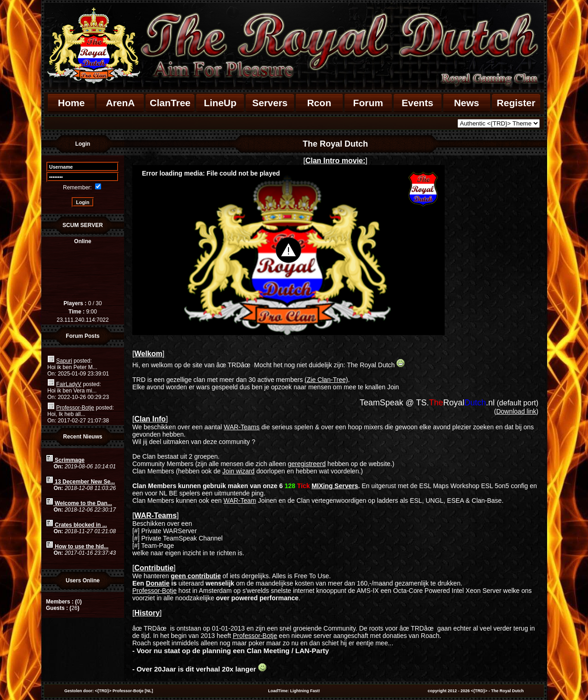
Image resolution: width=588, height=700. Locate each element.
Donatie (158, 583)
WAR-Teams (242, 427)
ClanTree (170, 103)
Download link (516, 411)
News (466, 103)
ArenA (120, 103)
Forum (368, 103)
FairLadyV (69, 384)
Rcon (319, 103)
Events (417, 103)
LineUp (220, 103)
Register (516, 103)
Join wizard (238, 471)
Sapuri (64, 361)
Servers (270, 103)
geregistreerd (307, 464)
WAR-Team (240, 501)
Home (71, 103)
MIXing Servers (335, 486)
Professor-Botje (75, 408)
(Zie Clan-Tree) (326, 380)
